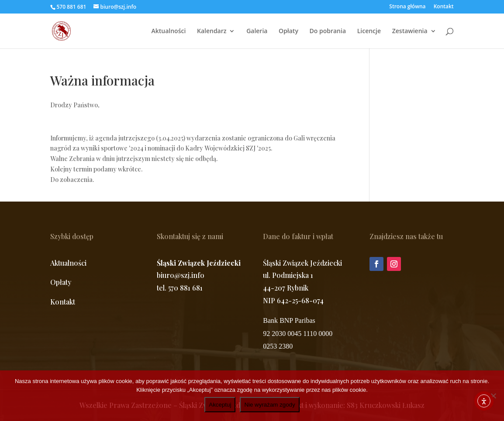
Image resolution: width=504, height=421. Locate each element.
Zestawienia (410, 31)
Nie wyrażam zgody (269, 405)
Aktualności (169, 31)
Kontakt (444, 7)
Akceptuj (220, 405)
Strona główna (407, 7)
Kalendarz (212, 31)
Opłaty (288, 31)
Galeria (257, 31)
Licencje (369, 31)
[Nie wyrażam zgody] (493, 396)
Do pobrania (328, 31)
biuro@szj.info (181, 275)
